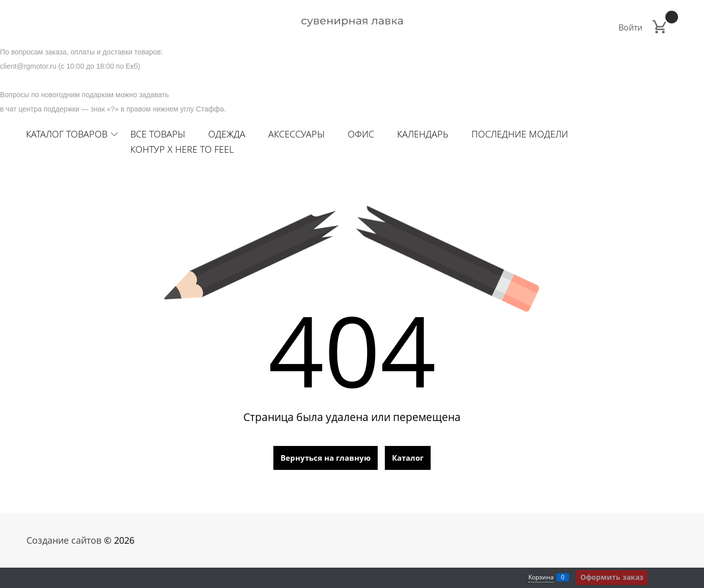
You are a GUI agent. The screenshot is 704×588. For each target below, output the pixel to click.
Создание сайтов (64, 540)
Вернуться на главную (326, 458)
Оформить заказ (612, 577)
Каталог (408, 458)
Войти (630, 27)
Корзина (541, 577)
